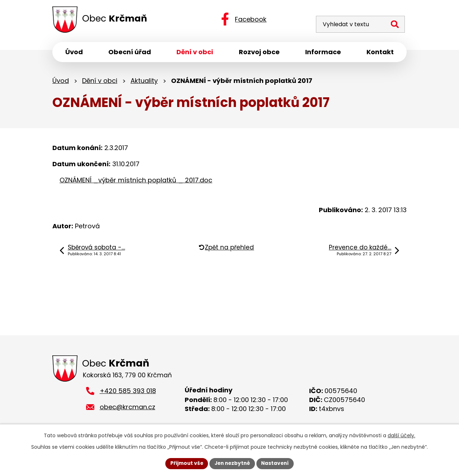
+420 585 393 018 (128, 393)
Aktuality (144, 82)
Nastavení (277, 463)
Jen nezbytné (232, 463)
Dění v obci (100, 82)
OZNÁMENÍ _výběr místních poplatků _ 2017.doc (136, 181)
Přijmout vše (185, 463)
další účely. (401, 435)
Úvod (61, 82)
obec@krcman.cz (127, 409)
